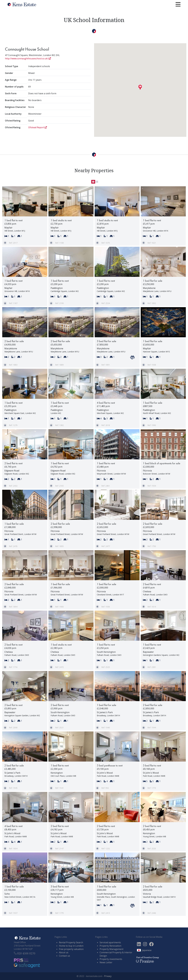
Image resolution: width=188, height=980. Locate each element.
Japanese (147, 950)
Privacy (108, 976)
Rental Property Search (71, 942)
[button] (140, 87)
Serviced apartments (110, 942)
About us (64, 952)
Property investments (111, 959)
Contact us (64, 956)
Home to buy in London (71, 946)
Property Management (111, 949)
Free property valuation (71, 949)
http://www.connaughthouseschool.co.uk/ (28, 58)
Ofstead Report (38, 127)
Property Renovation (110, 946)
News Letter (106, 962)
